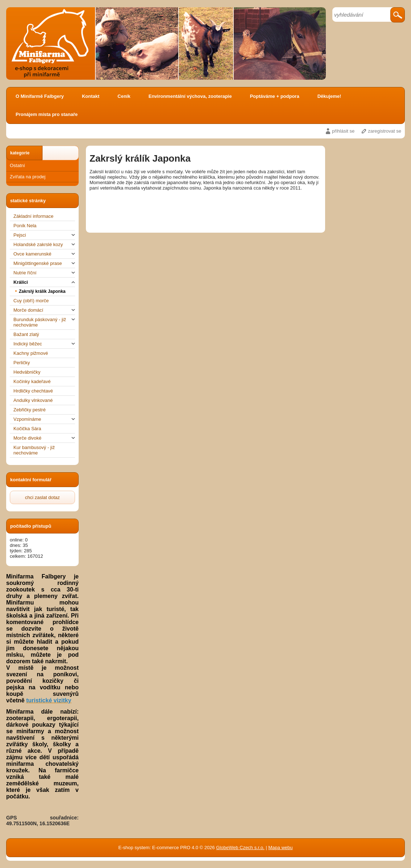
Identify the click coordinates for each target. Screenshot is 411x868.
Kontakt (91, 96)
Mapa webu (280, 848)
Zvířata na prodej (28, 177)
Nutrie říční (44, 273)
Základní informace (34, 216)
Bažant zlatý (26, 334)
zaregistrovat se (385, 131)
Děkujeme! (329, 96)
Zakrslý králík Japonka (42, 291)
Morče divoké (44, 438)
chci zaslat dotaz (42, 497)
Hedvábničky (27, 372)
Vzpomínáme (44, 419)
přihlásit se (343, 131)
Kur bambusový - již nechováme (34, 450)
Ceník (124, 96)
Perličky (22, 363)
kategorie (20, 153)
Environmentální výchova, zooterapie (190, 96)
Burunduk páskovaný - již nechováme (44, 322)
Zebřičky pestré (30, 410)
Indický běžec (44, 344)
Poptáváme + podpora (274, 96)
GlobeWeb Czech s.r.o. (240, 848)
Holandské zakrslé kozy (44, 244)
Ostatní (17, 165)
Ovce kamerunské (44, 254)
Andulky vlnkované (33, 400)
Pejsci (44, 235)
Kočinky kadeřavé (32, 381)
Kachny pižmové (31, 353)
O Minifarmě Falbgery (40, 96)
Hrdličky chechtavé (33, 391)
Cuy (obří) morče (31, 301)
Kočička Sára (27, 429)
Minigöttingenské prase (44, 263)
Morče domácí (44, 310)
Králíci (44, 282)
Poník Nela (25, 226)
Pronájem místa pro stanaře (47, 114)
